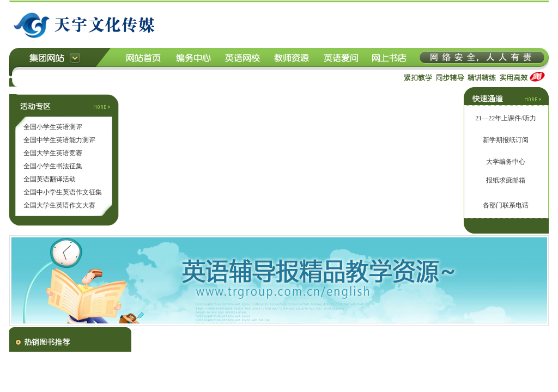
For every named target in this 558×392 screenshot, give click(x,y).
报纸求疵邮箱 (506, 180)
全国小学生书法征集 (53, 166)
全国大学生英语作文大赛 (59, 205)
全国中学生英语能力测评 (59, 140)
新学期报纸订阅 (506, 140)
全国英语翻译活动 (50, 179)
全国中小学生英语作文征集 (63, 192)
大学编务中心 (506, 162)
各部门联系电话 (506, 205)
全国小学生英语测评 (53, 127)
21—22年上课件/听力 (505, 118)
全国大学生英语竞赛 (53, 153)
